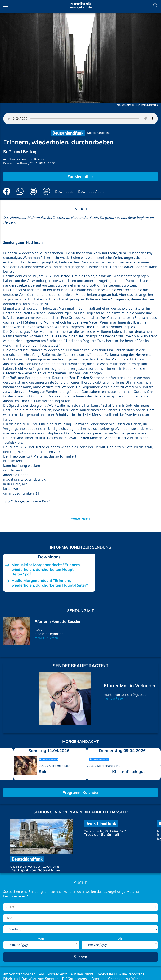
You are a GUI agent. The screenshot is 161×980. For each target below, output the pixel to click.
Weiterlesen (80, 518)
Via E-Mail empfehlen (33, 191)
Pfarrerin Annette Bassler (26, 159)
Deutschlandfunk (15, 163)
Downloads (64, 192)
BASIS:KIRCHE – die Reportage (121, 974)
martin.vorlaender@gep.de (125, 695)
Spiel (44, 772)
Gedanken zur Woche (23, 867)
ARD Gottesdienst (53, 974)
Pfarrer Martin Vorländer (130, 685)
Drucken (46, 191)
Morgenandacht (99, 133)
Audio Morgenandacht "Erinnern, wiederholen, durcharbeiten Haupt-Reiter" (50, 583)
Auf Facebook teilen (7, 191)
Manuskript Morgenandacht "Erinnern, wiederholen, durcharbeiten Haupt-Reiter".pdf (46, 569)
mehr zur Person (46, 638)
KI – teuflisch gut (129, 772)
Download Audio (91, 192)
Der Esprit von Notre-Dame (35, 870)
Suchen (155, 5)
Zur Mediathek (81, 177)
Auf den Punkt (82, 974)
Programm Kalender (81, 793)
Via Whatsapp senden (20, 191)
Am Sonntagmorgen (19, 974)
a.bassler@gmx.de (49, 634)
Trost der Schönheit (102, 835)
